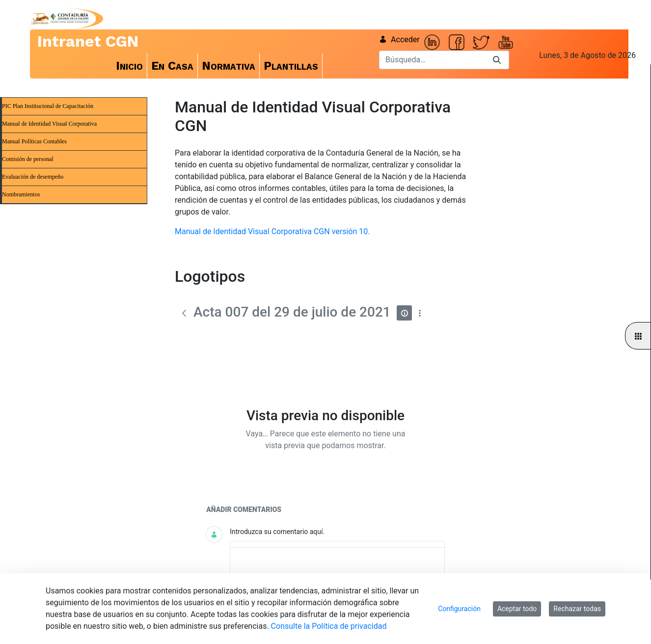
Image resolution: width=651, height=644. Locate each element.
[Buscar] (432, 60)
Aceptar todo (517, 609)
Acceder (399, 40)
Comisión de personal (28, 159)
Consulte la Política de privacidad (329, 626)
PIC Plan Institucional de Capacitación (48, 106)
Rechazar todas (577, 609)
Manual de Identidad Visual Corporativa (49, 124)
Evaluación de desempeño (33, 177)
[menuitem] (130, 66)
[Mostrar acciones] (420, 313)
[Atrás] (184, 313)
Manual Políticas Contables (34, 141)
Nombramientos (21, 194)
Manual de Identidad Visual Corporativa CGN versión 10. (272, 231)
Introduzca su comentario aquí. (277, 532)
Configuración (459, 609)
